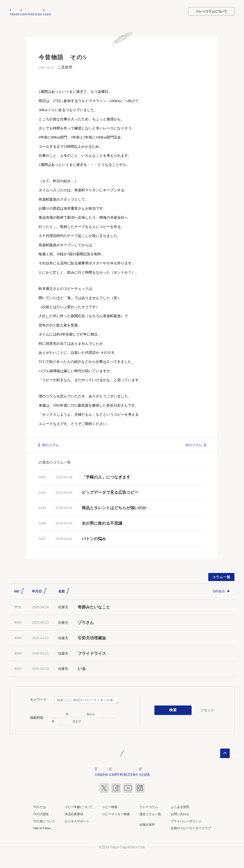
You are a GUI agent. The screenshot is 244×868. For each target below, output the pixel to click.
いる (82, 668)
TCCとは (39, 806)
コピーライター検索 (116, 814)
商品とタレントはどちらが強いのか (114, 507)
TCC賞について (44, 821)
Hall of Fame (42, 828)
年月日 (40, 591)
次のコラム (193, 444)
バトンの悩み (94, 538)
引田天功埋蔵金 (92, 638)
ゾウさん (86, 622)
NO (19, 591)
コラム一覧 (221, 577)
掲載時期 (37, 717)
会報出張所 (147, 824)
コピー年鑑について (79, 806)
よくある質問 (180, 806)
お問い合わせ (180, 814)
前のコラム (51, 444)
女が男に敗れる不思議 (102, 523)
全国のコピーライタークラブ (191, 828)
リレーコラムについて (211, 11)
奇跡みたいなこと (94, 607)
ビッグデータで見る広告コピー (110, 492)
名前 (64, 591)
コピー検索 (110, 806)
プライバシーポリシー (186, 821)
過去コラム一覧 (150, 814)
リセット (207, 710)
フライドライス (92, 653)
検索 (173, 710)
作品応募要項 (74, 814)
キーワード (38, 699)
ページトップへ (225, 753)
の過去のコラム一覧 (55, 462)
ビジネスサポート (77, 821)
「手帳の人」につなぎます (106, 477)
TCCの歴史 (41, 814)
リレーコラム (149, 806)
